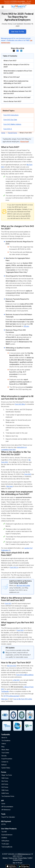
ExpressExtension (7, 835)
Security (4, 756)
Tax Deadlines (6, 741)
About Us (4, 738)
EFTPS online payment (11, 696)
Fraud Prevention (7, 759)
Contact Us (5, 762)
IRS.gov (26, 326)
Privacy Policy (23, 858)
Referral (4, 765)
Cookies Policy (17, 860)
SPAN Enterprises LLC (24, 854)
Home (3, 133)
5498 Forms (5, 793)
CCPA (30, 858)
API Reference (6, 810)
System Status (6, 768)
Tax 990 (4, 832)
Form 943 (28, 474)
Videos (4, 744)
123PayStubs (5, 841)
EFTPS (4, 824)
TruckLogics (5, 844)
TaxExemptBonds (7, 847)
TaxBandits (5, 691)
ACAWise (4, 838)
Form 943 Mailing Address (12, 124)
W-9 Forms (5, 787)
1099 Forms (5, 778)
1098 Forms (5, 790)
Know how (24, 142)
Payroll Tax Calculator (8, 817)
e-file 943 (16, 680)
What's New (5, 750)
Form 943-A (8, 129)
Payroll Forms (12, 133)
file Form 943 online (23, 586)
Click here (9, 486)
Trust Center (5, 753)
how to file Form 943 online (23, 699)
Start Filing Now (26, 3)
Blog (3, 747)
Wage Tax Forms (7, 775)
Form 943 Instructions (11, 115)
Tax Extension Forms (8, 796)
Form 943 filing (20, 404)
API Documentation (7, 807)
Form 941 (8, 603)
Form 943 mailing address (25, 675)
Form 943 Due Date (10, 120)
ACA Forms (5, 784)
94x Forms (5, 781)
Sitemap (5, 858)
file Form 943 (12, 666)
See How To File (18, 32)
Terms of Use (13, 858)
